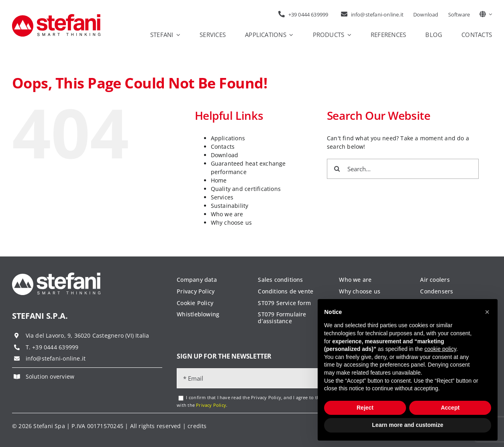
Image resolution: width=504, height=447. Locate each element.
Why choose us (232, 222)
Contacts (223, 147)
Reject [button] (365, 408)
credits (197, 426)
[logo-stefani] (56, 17)
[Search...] (403, 169)
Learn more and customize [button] (407, 425)
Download (225, 155)
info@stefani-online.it (56, 358)
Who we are (227, 214)
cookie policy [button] (440, 349)
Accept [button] (450, 408)
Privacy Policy (211, 405)
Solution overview (50, 376)
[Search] (337, 169)
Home (219, 180)
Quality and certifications (246, 189)
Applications (228, 138)
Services (222, 197)
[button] (487, 312)
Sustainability (230, 206)
